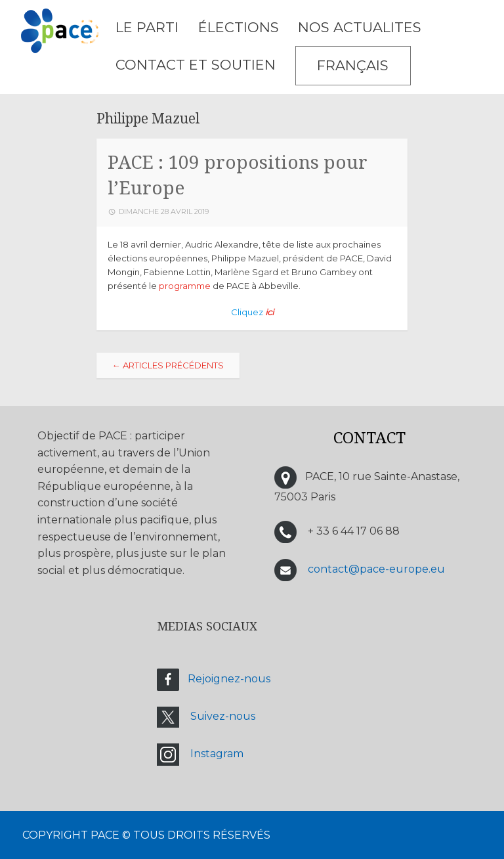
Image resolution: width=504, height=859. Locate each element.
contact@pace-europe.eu (376, 569)
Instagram (217, 754)
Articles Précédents (168, 365)
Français (353, 65)
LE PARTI (147, 27)
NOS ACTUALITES (360, 27)
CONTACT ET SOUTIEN (196, 65)
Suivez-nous (223, 716)
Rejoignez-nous (229, 679)
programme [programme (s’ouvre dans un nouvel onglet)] (185, 286)
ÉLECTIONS (239, 27)
